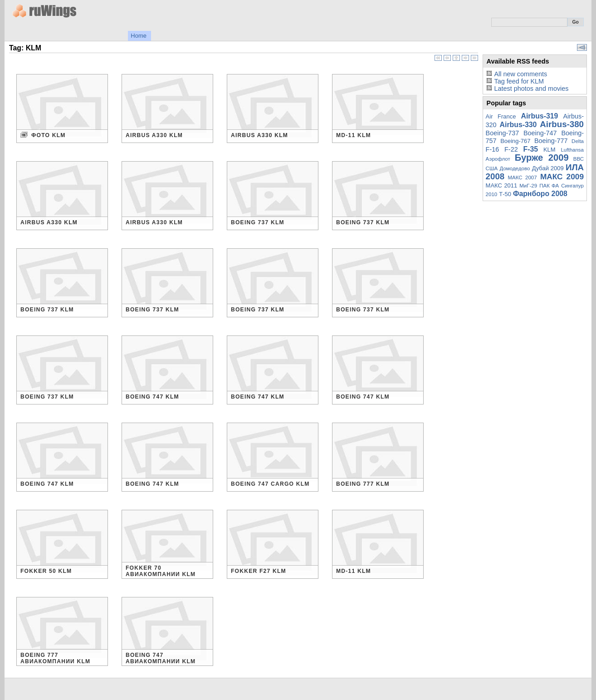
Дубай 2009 (548, 168)
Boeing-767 (515, 141)
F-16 (493, 149)
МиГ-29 (528, 186)
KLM (550, 150)
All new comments (520, 74)
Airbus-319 (540, 116)
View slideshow (582, 47)
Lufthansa (572, 150)
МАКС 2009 (562, 177)
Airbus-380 (562, 124)
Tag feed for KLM (519, 81)
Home (139, 36)
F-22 (511, 149)
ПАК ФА (549, 186)
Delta (578, 141)
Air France (501, 116)
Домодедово (515, 168)
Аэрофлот (498, 159)
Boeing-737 (503, 133)
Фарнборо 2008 (540, 194)
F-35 (531, 149)
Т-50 (505, 194)
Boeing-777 (551, 141)
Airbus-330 (518, 125)
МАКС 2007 (522, 177)
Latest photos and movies (531, 89)
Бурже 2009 (542, 158)
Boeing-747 (540, 133)
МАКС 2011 (502, 185)
